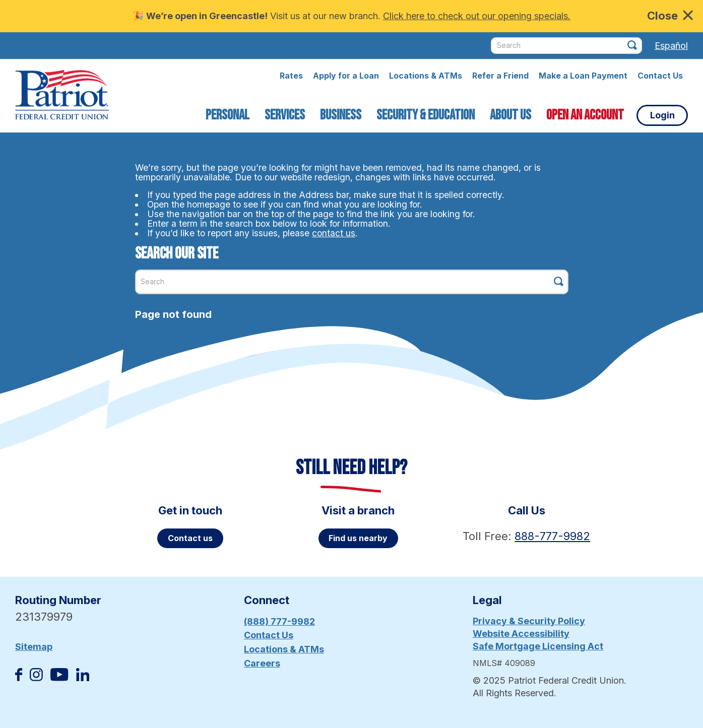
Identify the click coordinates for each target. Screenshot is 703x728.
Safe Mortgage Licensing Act (538, 646)
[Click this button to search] (632, 45)
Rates (291, 76)
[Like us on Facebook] (19, 678)
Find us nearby (358, 538)
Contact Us (660, 76)
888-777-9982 (552, 536)
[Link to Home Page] (62, 96)
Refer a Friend (500, 76)
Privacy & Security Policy (529, 621)
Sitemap (34, 647)
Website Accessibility (521, 634)
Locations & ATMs (426, 76)
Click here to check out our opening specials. (477, 16)
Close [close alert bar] (670, 15)
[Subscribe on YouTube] (59, 678)
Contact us (190, 538)
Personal (228, 115)
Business (341, 115)
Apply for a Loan (346, 76)
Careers (262, 663)
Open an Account (585, 115)
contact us (334, 233)
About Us (510, 115)
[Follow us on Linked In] (83, 678)
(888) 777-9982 (279, 621)
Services (285, 115)
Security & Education (426, 115)
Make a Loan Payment (583, 76)
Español (671, 46)
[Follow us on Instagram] (36, 678)
